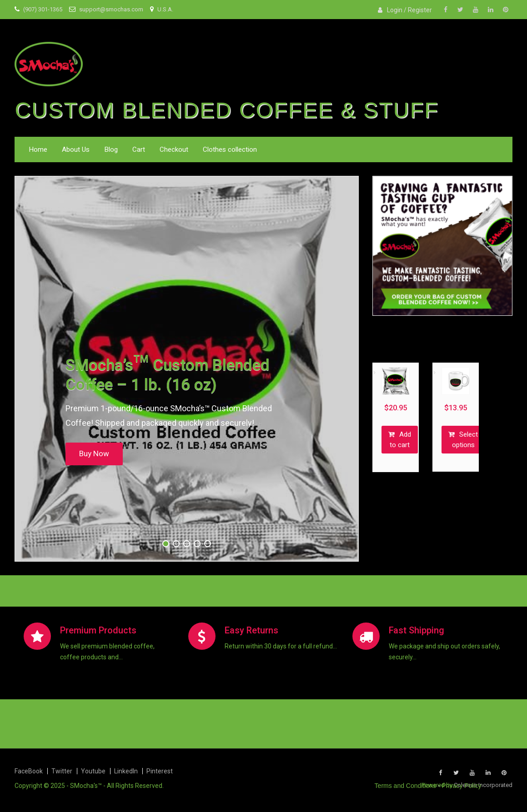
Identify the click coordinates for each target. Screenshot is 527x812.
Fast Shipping (417, 630)
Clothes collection (230, 149)
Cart (139, 149)
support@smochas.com (111, 9)
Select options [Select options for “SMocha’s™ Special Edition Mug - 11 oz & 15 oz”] (465, 440)
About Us (76, 149)
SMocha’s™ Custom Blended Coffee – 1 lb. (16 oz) (168, 375)
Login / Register (409, 10)
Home (38, 149)
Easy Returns (251, 630)
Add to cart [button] (400, 440)
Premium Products (98, 630)
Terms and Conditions (405, 786)
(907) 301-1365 (43, 9)
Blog (111, 149)
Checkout (174, 149)
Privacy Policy (461, 786)
